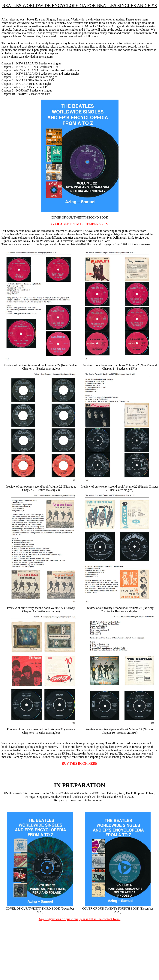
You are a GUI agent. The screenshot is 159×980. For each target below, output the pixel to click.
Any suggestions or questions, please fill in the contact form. (79, 919)
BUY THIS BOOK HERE (80, 764)
